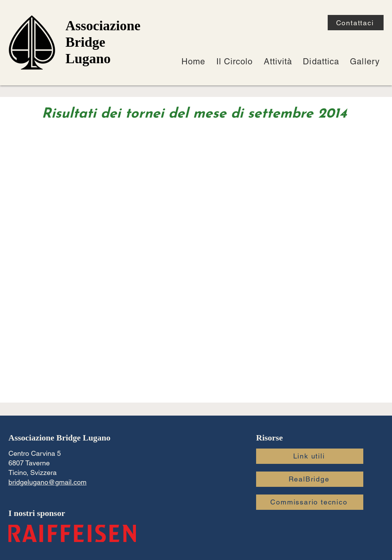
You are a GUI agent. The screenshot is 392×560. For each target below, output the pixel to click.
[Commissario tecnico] (310, 502)
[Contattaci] (356, 23)
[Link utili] (310, 456)
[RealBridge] (310, 479)
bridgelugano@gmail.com (47, 482)
